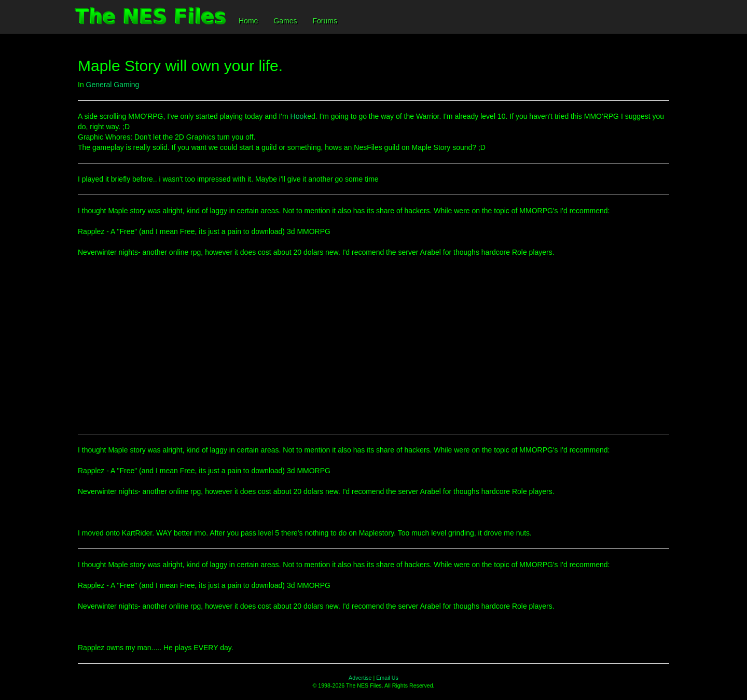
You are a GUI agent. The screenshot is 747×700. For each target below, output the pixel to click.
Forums (324, 21)
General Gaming (113, 85)
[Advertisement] (374, 351)
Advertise (360, 678)
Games (285, 21)
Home (248, 21)
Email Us (387, 678)
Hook (299, 116)
